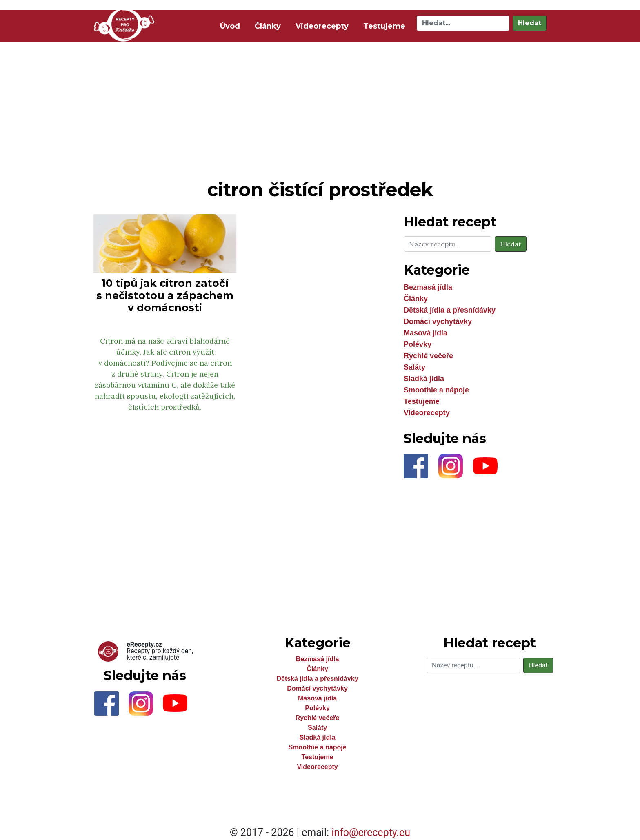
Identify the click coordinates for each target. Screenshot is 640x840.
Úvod (232, 25)
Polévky (418, 344)
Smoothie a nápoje (436, 390)
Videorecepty (322, 26)
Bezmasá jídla (428, 287)
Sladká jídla (424, 379)
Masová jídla (426, 333)
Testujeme (384, 26)
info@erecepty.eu (371, 832)
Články (268, 26)
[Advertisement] (320, 109)
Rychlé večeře (428, 356)
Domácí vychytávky (438, 321)
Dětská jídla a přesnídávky (450, 310)
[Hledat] (463, 23)
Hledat (530, 23)
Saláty (414, 367)
